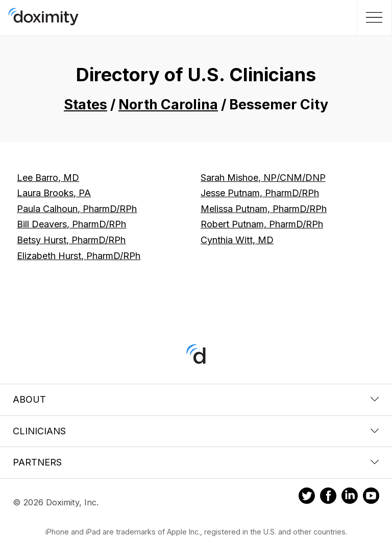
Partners (196, 462)
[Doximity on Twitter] (307, 497)
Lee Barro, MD (48, 178)
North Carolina (168, 104)
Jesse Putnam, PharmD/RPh (260, 193)
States (85, 104)
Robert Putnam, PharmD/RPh (262, 224)
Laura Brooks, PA (54, 193)
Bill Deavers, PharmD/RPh (71, 224)
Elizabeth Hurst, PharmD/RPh (79, 256)
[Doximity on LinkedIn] (350, 497)
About (196, 399)
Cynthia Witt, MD (237, 240)
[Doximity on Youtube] (371, 497)
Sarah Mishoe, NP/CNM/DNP (263, 178)
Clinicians (196, 431)
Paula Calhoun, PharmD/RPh (77, 209)
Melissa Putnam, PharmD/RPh (264, 209)
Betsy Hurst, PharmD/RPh (71, 240)
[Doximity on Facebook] (328, 497)
